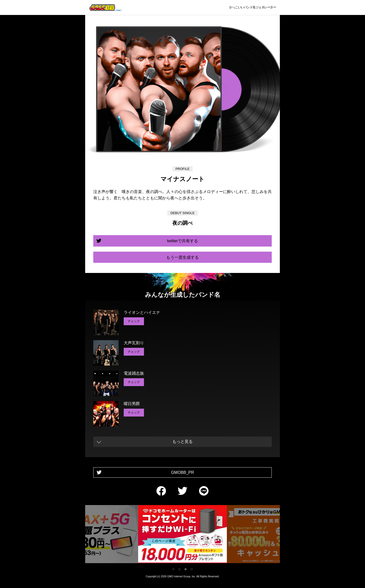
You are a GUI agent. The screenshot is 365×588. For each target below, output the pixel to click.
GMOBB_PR (183, 472)
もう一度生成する (182, 257)
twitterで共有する (183, 241)
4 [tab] (192, 569)
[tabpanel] (182, 535)
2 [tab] (179, 569)
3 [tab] (186, 569)
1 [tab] (173, 569)
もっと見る (182, 442)
